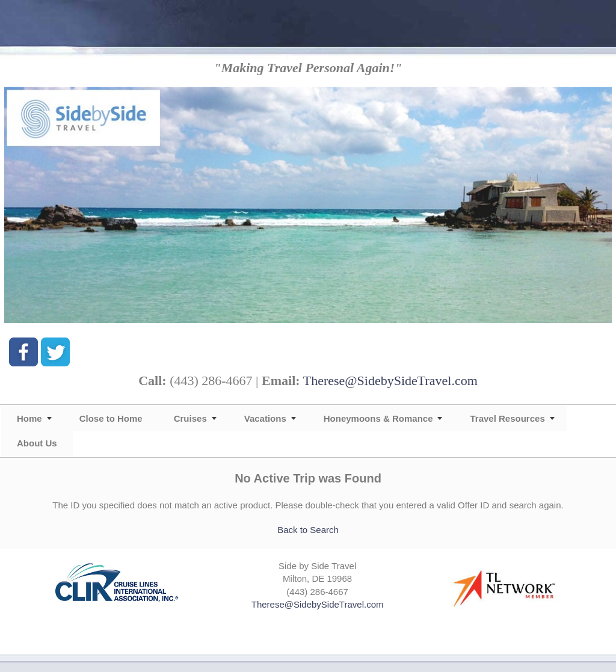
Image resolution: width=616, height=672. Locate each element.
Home (29, 418)
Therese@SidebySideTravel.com (390, 381)
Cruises (190, 418)
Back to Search (308, 530)
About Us (37, 443)
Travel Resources (507, 418)
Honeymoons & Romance (378, 418)
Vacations (265, 418)
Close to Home (111, 418)
